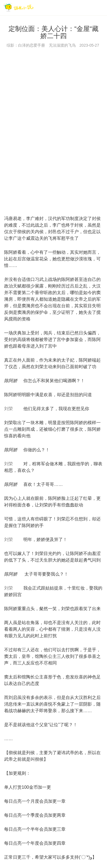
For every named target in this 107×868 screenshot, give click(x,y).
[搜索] (89, 7)
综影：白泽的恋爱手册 (26, 45)
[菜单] (101, 7)
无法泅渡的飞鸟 (62, 45)
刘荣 (9, 409)
